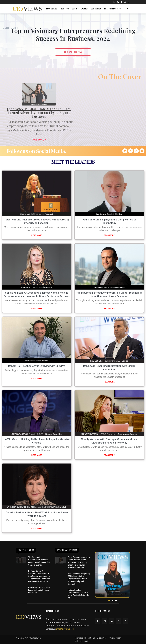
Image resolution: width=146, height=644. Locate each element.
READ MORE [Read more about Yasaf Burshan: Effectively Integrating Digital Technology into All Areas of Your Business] (109, 309)
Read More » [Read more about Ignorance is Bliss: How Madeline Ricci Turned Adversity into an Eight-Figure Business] (39, 140)
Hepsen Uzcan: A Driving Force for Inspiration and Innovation (39, 590)
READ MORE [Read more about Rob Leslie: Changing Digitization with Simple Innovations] (109, 382)
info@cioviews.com (65, 629)
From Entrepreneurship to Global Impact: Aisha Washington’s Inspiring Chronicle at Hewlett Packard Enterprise (79, 562)
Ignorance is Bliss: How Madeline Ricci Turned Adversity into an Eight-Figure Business (39, 113)
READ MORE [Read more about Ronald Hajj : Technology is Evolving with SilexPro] (37, 378)
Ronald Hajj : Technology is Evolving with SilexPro (37, 366)
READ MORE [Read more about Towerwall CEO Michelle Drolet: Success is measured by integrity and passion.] (37, 235)
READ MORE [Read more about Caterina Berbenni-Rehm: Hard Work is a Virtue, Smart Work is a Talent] (37, 528)
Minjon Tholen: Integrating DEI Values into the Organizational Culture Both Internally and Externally (79, 579)
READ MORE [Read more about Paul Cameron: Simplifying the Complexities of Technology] (109, 235)
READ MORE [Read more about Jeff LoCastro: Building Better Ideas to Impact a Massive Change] (37, 455)
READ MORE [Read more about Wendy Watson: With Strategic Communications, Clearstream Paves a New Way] (109, 455)
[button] (127, 9)
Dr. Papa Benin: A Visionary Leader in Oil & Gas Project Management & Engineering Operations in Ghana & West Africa (39, 576)
